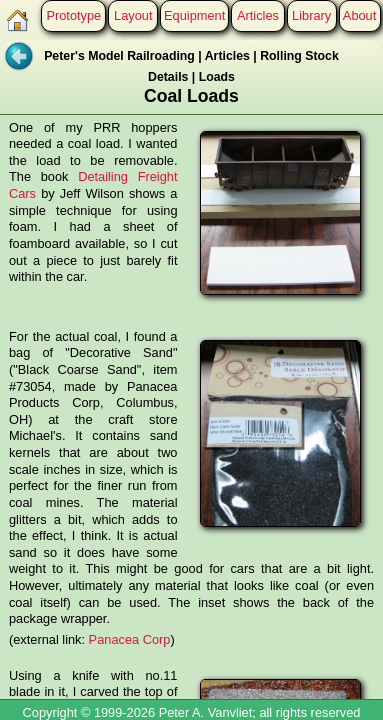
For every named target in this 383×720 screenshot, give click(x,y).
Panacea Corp (130, 639)
